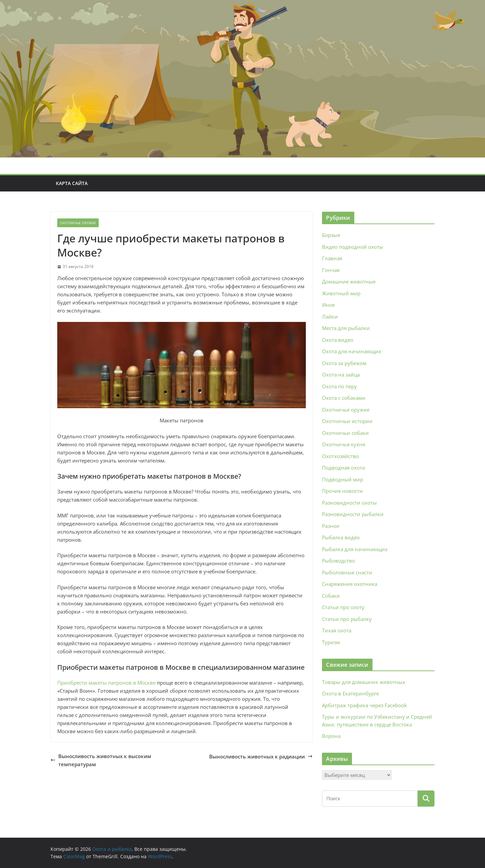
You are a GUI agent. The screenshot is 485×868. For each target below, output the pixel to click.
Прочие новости (342, 491)
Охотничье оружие (78, 223)
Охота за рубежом (344, 363)
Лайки (330, 317)
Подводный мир (343, 479)
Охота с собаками (344, 398)
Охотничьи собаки (345, 433)
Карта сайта (72, 183)
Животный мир (341, 293)
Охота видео (338, 340)
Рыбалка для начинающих (355, 549)
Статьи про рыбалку (347, 619)
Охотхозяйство (341, 456)
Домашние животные (349, 281)
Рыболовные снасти (347, 572)
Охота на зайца (341, 375)
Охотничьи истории (347, 421)
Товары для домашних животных (364, 682)
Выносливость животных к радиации (261, 756)
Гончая (331, 270)
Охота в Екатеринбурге (350, 693)
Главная (332, 258)
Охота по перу (339, 386)
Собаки (331, 596)
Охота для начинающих (352, 351)
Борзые (331, 235)
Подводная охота (343, 468)
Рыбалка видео (341, 537)
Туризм (331, 642)
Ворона (331, 736)
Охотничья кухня (344, 444)
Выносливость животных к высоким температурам (101, 760)
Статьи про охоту (343, 607)
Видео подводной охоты (353, 247)
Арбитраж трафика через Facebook (364, 705)
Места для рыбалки (346, 328)
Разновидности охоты (349, 503)
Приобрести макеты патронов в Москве (106, 683)
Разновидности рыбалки (353, 514)
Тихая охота (337, 630)
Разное (331, 526)
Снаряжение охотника (350, 584)
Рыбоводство (338, 561)
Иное (328, 305)
